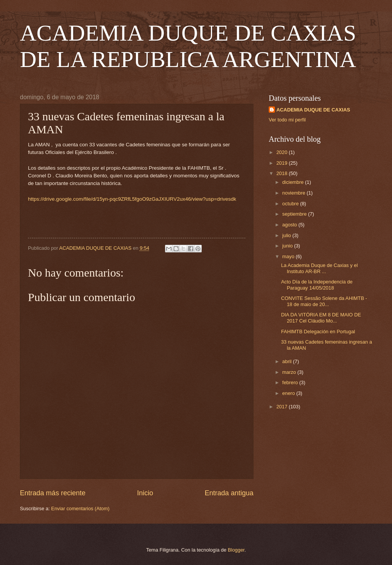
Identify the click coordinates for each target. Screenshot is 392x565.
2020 (283, 152)
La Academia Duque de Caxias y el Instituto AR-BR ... (319, 268)
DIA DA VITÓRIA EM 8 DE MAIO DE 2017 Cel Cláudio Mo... (321, 318)
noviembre (294, 193)
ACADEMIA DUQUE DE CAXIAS (313, 110)
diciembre (293, 182)
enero (289, 393)
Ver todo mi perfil (287, 120)
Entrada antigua (229, 493)
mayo (289, 256)
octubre (291, 204)
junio (288, 246)
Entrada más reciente (53, 493)
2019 (283, 163)
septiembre (295, 214)
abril (287, 361)
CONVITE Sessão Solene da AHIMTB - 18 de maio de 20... (324, 301)
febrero (291, 382)
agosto (290, 225)
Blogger (236, 550)
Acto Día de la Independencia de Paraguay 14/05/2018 (317, 285)
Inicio (145, 493)
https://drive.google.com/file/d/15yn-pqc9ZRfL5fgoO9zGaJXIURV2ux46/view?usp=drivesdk (132, 199)
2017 (283, 407)
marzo (290, 372)
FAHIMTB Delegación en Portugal (318, 332)
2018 (283, 173)
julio (287, 235)
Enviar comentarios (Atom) (80, 508)
